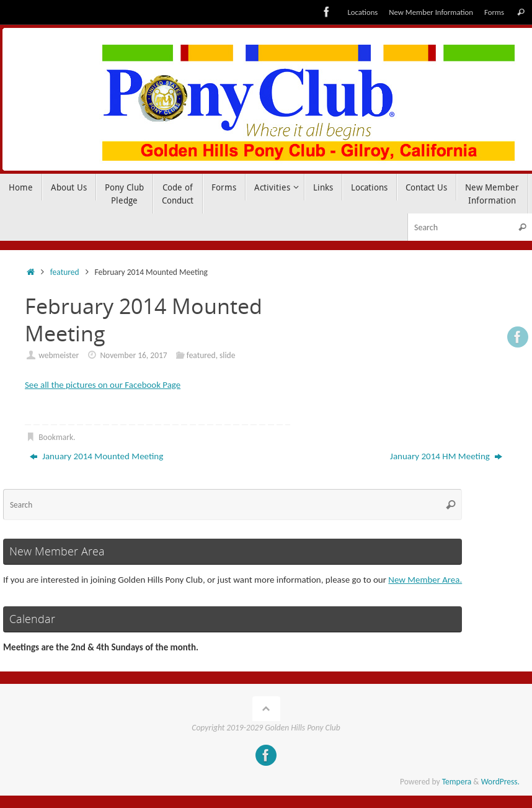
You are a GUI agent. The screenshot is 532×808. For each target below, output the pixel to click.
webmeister (59, 355)
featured (65, 272)
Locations (362, 12)
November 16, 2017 (133, 355)
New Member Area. (425, 580)
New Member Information (431, 12)
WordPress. (500, 782)
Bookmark (56, 437)
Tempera (457, 782)
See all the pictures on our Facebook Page (103, 385)
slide (227, 355)
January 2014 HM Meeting (446, 456)
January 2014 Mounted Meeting (97, 456)
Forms (494, 12)
